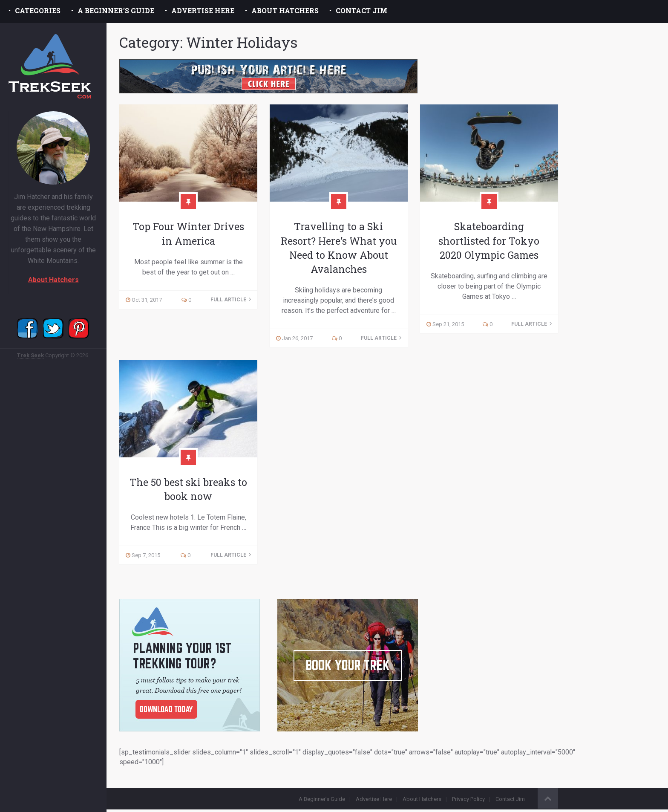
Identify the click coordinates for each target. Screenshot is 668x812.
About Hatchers (285, 10)
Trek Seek (30, 355)
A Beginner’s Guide (116, 10)
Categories (38, 10)
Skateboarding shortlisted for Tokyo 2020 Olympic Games (489, 241)
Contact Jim (361, 10)
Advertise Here (203, 10)
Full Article (231, 300)
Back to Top (548, 801)
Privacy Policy (468, 802)
